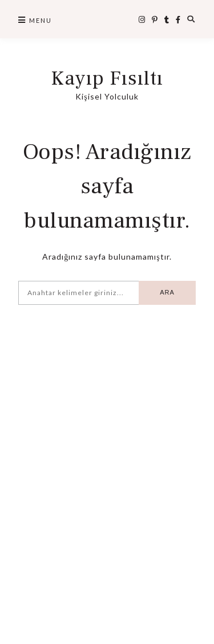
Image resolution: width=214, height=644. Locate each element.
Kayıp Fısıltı (107, 79)
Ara (167, 292)
